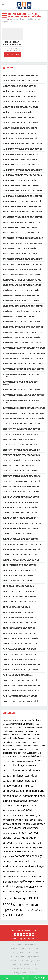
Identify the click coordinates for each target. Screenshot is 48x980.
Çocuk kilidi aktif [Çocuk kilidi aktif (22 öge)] (13, 915)
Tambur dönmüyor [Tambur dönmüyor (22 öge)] (31, 910)
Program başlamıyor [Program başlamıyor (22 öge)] (15, 898)
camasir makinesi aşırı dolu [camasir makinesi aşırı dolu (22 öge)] (20, 776)
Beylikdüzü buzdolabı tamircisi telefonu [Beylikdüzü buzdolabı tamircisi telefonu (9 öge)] (21, 762)
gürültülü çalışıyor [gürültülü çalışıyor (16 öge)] (25, 887)
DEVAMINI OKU (12, 55)
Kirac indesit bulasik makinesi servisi (12, 45)
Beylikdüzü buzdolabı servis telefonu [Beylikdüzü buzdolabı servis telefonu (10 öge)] (15, 756)
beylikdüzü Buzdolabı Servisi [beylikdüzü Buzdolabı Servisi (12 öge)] (29, 753)
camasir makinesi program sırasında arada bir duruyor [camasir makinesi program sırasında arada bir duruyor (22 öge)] (20, 838)
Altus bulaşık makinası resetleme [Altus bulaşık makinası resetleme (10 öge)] (14, 721)
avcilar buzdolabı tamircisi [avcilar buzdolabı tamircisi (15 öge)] (22, 724)
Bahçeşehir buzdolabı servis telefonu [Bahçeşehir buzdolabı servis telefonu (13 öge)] (19, 746)
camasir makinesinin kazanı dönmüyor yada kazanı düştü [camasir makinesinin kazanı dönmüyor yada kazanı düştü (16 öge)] (24, 829)
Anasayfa (6, 19)
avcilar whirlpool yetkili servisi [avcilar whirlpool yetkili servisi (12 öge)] (31, 727)
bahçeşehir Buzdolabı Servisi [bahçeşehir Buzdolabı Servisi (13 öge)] (23, 742)
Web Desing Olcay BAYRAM (24, 939)
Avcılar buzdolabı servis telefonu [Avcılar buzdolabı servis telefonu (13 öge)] (17, 731)
